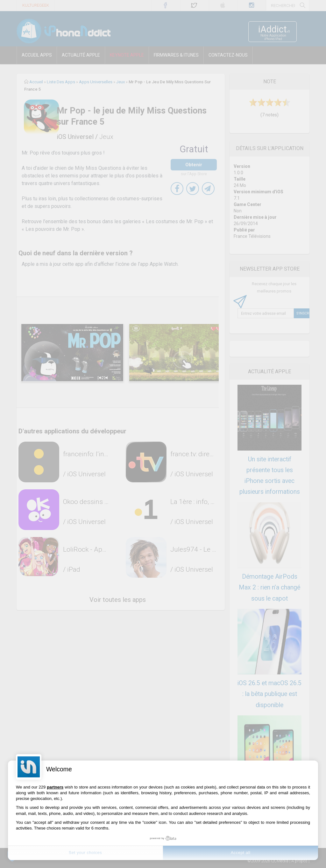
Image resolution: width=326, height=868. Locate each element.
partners (55, 787)
